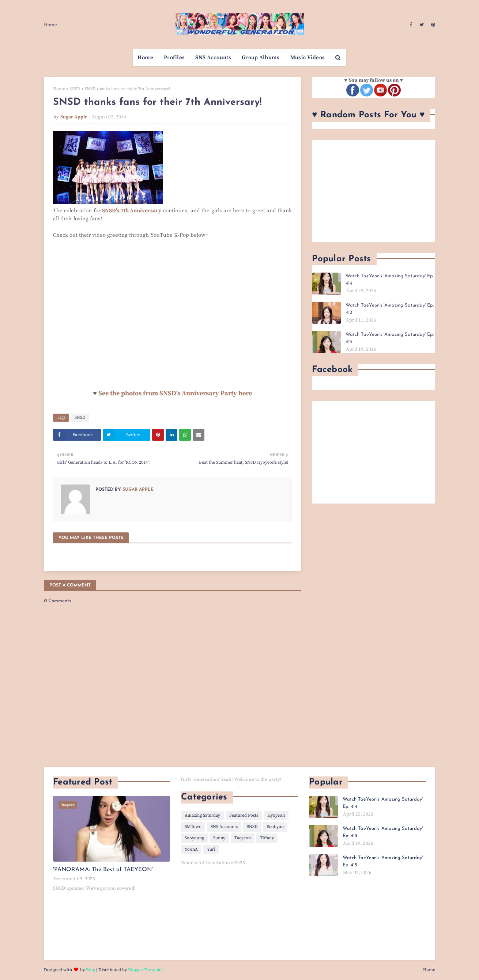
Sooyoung (194, 838)
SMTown (193, 827)
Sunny (219, 838)
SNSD (75, 89)
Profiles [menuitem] (174, 58)
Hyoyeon (276, 815)
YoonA (191, 849)
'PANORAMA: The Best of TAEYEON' (103, 870)
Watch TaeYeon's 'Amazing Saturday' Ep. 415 (383, 861)
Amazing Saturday (202, 815)
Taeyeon (243, 838)
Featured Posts (244, 815)
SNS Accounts (224, 827)
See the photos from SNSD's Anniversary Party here (175, 393)
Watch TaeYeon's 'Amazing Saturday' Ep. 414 (390, 280)
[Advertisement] (374, 191)
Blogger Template (145, 970)
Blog (90, 970)
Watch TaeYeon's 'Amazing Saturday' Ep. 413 (390, 338)
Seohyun (275, 827)
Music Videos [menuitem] (308, 58)
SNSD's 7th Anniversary (132, 211)
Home (50, 25)
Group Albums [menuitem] (261, 58)
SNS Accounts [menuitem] (213, 58)
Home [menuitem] (145, 58)
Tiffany (267, 838)
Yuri (211, 849)
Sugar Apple (74, 117)
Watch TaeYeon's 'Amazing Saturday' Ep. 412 (390, 309)
